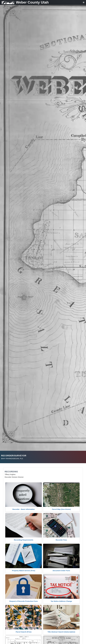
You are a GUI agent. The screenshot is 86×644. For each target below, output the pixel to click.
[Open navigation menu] (82, 3)
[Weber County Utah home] (24, 2)
